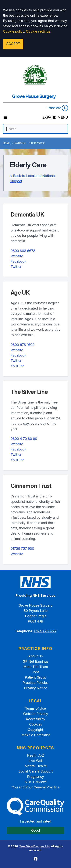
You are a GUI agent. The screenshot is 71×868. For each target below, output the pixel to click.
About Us (35, 656)
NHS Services (36, 782)
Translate (57, 108)
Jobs (36, 672)
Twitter (16, 267)
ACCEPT (13, 44)
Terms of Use (35, 708)
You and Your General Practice (36, 787)
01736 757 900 (22, 549)
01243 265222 (45, 631)
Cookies (36, 724)
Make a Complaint (36, 735)
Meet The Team (36, 667)
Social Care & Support (36, 771)
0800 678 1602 (22, 345)
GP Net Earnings (36, 661)
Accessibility (35, 719)
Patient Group (35, 677)
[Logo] (36, 75)
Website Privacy (35, 714)
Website (17, 256)
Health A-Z (36, 755)
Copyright (35, 730)
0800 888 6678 (23, 251)
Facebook (18, 261)
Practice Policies (35, 683)
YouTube (17, 366)
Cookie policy (14, 31)
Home (7, 143)
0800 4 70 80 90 (24, 439)
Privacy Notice (36, 688)
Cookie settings (38, 31)
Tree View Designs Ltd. (35, 846)
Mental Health (36, 766)
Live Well (36, 761)
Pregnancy (35, 777)
